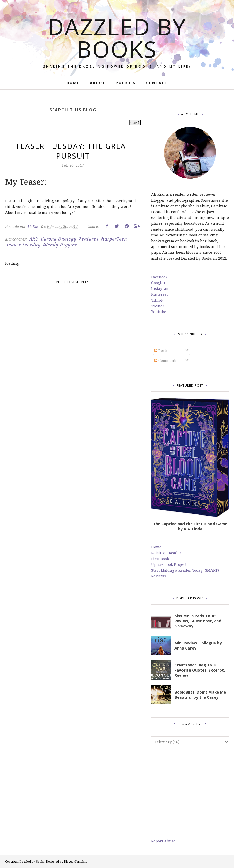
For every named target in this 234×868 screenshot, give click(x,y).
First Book (160, 559)
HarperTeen (114, 239)
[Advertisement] (190, 793)
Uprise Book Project (169, 564)
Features (89, 239)
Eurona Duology (59, 239)
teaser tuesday (24, 245)
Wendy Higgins (60, 245)
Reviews (159, 576)
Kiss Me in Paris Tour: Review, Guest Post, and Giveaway (198, 621)
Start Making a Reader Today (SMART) (185, 570)
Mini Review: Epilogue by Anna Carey (198, 645)
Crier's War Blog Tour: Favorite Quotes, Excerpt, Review (200, 670)
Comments (166, 360)
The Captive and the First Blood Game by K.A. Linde (190, 526)
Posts (161, 351)
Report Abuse (163, 841)
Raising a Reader (166, 553)
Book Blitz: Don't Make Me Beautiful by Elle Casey (200, 695)
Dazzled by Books (117, 38)
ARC (34, 239)
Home (156, 547)
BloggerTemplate (76, 861)
